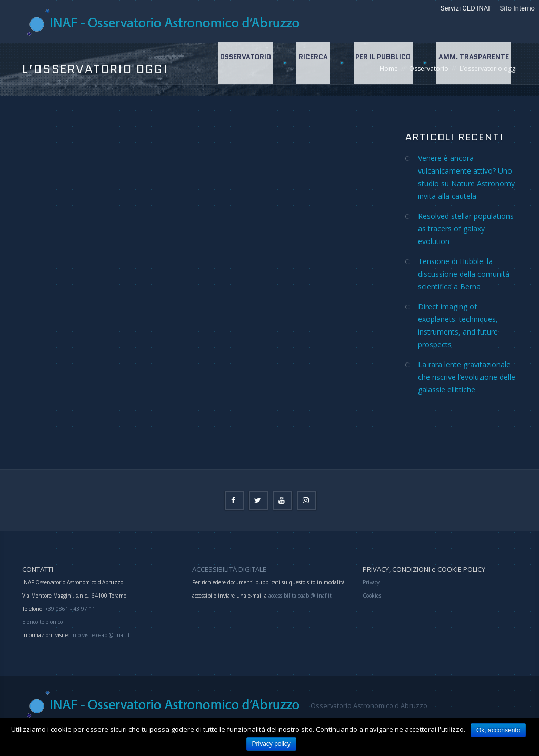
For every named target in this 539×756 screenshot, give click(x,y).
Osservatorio (242, 63)
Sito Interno (517, 8)
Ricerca (311, 63)
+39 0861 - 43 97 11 (69, 609)
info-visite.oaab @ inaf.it (101, 635)
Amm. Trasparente (473, 63)
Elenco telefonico (42, 622)
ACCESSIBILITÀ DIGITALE (229, 569)
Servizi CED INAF (466, 8)
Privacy (371, 582)
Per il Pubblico (382, 63)
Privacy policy (271, 744)
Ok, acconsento (498, 730)
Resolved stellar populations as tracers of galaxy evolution (466, 229)
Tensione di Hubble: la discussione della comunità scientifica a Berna (464, 274)
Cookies (372, 596)
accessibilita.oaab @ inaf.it (300, 596)
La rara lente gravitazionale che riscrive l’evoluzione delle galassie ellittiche (467, 377)
